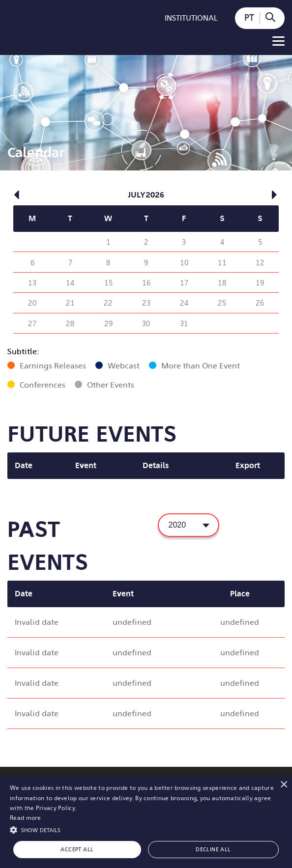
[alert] (146, 822)
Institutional (191, 18)
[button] (146, 829)
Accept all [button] (77, 850)
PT (249, 18)
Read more (26, 818)
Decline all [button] (213, 850)
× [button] (283, 784)
